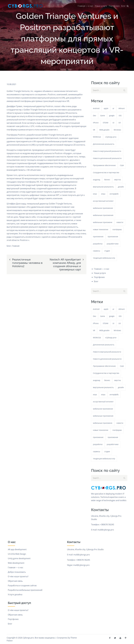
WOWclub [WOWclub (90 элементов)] (97, 137)
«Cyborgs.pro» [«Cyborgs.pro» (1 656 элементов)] (111, 137)
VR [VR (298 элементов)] (94, 130)
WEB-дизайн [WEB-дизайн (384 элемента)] (104, 130)
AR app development (17, 549)
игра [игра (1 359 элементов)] (95, 194)
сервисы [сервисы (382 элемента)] (97, 251)
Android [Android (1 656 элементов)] (96, 108)
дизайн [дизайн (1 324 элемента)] (121, 187)
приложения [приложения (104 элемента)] (113, 237)
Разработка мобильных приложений (25, 590)
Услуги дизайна (15, 595)
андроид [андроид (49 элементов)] (97, 180)
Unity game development (19, 558)
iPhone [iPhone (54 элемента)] (96, 123)
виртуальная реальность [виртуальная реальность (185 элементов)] (103, 187)
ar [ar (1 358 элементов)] (113, 108)
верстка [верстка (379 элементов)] (118, 180)
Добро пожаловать (17, 572)
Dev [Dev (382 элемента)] (95, 116)
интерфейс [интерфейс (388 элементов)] (114, 194)
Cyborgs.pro (28, 638)
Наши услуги (101, 6)
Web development (16, 563)
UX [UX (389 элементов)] (120, 123)
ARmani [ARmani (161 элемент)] (122, 108)
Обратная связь (15, 581)
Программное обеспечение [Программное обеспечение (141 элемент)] (104, 165)
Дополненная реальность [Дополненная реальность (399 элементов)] (104, 144)
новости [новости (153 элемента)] (120, 222)
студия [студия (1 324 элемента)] (107, 251)
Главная (16, 246)
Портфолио (114, 6)
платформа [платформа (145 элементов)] (117, 229)
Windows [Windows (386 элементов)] (117, 130)
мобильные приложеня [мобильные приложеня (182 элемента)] (103, 222)
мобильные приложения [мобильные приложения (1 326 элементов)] (103, 215)
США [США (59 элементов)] (122, 165)
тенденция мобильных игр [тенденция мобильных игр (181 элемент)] (104, 258)
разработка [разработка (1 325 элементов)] (98, 244)
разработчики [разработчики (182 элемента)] (113, 244)
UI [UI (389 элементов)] (113, 123)
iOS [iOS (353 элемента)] (120, 116)
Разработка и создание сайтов (22, 585)
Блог (123, 6)
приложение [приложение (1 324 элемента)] (98, 237)
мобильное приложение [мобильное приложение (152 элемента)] (103, 208)
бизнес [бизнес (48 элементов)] (107, 180)
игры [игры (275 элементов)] (103, 194)
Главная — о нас (85, 6)
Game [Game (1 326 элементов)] (103, 116)
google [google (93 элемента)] (112, 116)
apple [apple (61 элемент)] (106, 108)
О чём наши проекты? (18, 576)
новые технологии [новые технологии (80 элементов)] (101, 229)
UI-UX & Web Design (17, 554)
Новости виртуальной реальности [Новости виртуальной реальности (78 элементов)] (107, 151)
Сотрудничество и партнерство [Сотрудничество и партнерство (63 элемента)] (106, 172)
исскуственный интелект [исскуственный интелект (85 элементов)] (103, 201)
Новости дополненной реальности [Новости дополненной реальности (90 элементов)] (107, 158)
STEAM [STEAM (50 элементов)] (106, 123)
